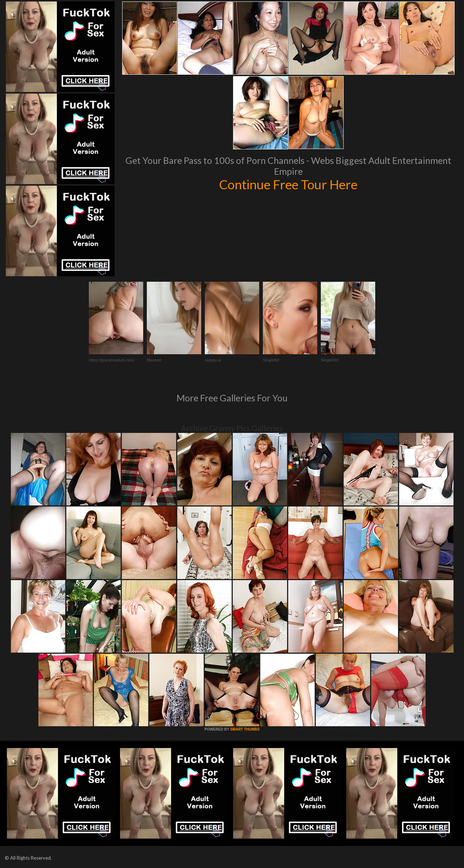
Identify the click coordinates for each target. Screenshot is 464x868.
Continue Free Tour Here (288, 184)
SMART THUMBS (245, 729)
